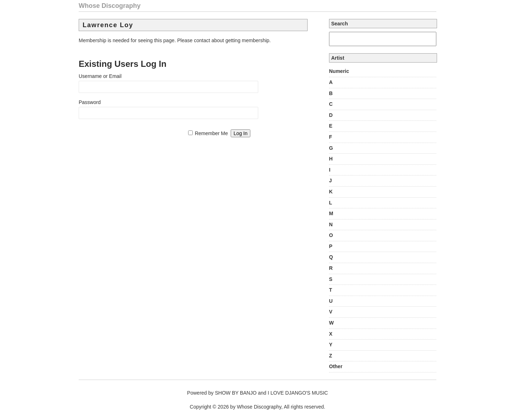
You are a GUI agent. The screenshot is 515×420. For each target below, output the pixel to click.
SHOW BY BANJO (236, 393)
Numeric (339, 71)
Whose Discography (110, 6)
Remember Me (212, 133)
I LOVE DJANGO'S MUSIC (298, 393)
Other (336, 366)
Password (90, 102)
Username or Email (100, 76)
